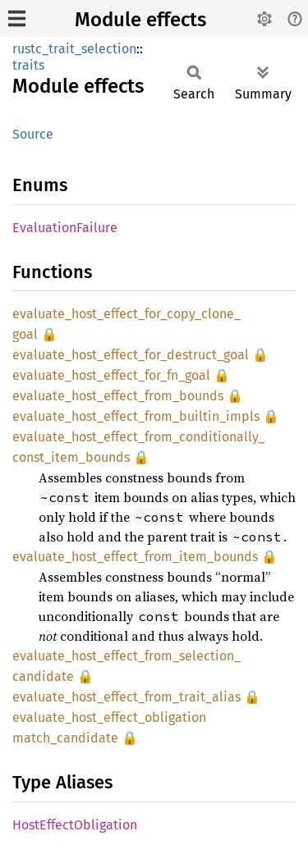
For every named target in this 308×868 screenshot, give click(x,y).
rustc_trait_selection (74, 49)
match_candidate (65, 738)
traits (28, 65)
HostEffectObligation (75, 825)
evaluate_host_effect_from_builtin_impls (136, 416)
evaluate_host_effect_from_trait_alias (126, 697)
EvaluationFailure (65, 228)
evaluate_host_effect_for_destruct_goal (131, 355)
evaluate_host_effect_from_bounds (118, 396)
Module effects (140, 20)
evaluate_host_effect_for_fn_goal (111, 375)
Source (33, 134)
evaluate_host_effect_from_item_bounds (135, 557)
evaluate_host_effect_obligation (109, 717)
